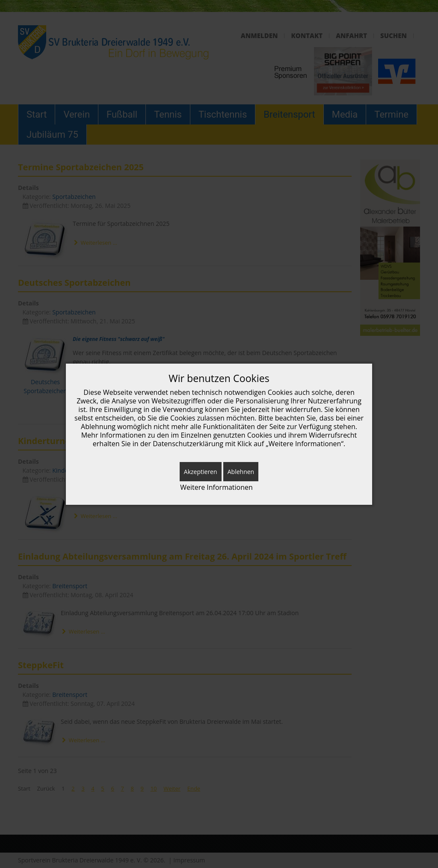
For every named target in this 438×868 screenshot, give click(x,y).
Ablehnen (241, 472)
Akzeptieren (201, 472)
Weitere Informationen (216, 487)
